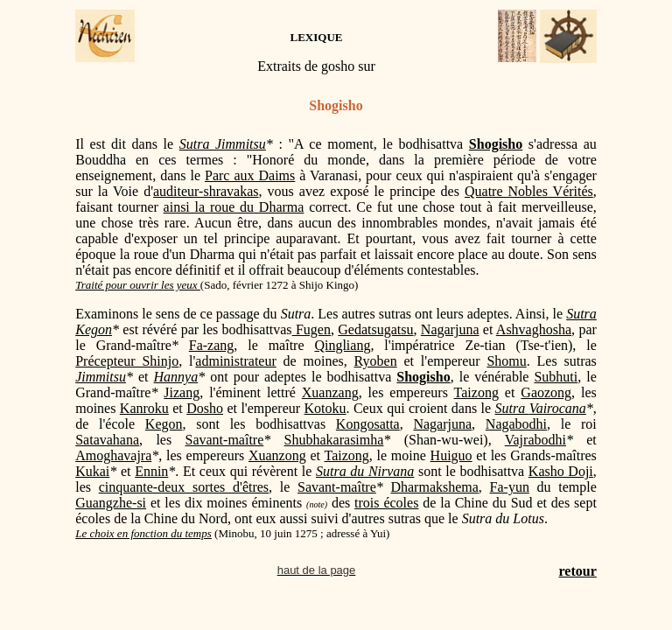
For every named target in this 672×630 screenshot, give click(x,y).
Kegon (164, 424)
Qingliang (342, 345)
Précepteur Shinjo (127, 361)
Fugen (311, 329)
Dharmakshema (434, 487)
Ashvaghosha (534, 329)
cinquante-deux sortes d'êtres (184, 487)
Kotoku (325, 408)
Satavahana (107, 440)
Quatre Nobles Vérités (529, 191)
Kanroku (144, 408)
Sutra (512, 408)
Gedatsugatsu (375, 329)
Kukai (92, 471)
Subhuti (556, 377)
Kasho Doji (561, 471)
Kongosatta (368, 424)
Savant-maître (225, 440)
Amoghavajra (113, 455)
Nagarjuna (450, 329)
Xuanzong (277, 455)
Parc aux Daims (250, 175)
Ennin (151, 471)
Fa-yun (510, 487)
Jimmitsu (101, 377)
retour (578, 571)
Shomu (506, 361)
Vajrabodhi (535, 440)
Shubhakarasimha (334, 440)
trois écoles (386, 503)
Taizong (476, 392)
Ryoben (376, 361)
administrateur (235, 361)
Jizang (182, 392)
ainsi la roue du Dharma (234, 207)
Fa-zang (212, 345)
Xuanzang (330, 392)
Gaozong (546, 392)
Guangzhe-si (111, 503)
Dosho (205, 408)
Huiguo (451, 455)
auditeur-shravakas (206, 191)
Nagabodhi (516, 424)
